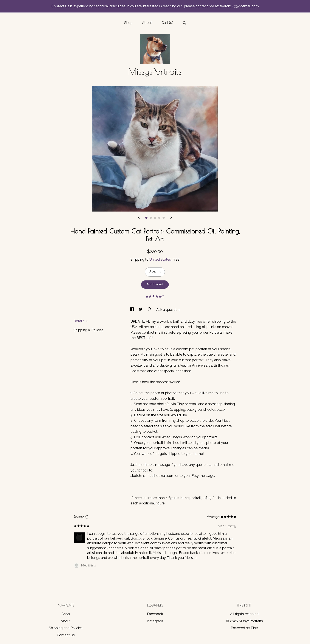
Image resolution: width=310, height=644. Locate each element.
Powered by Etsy (244, 628)
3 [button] (155, 218)
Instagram (155, 621)
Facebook (155, 614)
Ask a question (168, 310)
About (147, 23)
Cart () (167, 23)
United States (160, 259)
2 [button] (151, 218)
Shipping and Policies (66, 628)
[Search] (184, 23)
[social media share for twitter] (141, 310)
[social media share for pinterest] (150, 310)
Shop (128, 23)
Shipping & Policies (88, 330)
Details (81, 321)
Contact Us (66, 635)
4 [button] (159, 218)
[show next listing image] (171, 218)
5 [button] (164, 218)
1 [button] (146, 218)
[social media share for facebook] (132, 310)
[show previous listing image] (139, 218)
